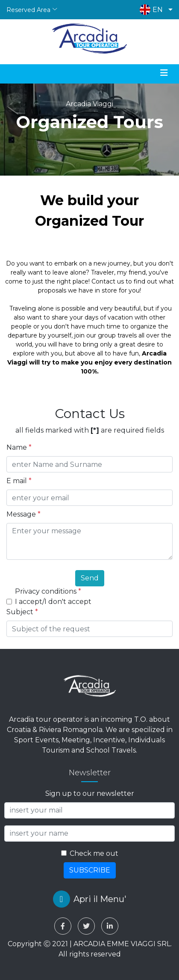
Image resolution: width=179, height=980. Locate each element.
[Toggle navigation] (164, 73)
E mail (19, 481)
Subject (22, 612)
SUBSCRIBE (90, 870)
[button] (154, 10)
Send (90, 578)
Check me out (94, 853)
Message (23, 514)
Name (19, 447)
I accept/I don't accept (53, 602)
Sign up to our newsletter (90, 793)
